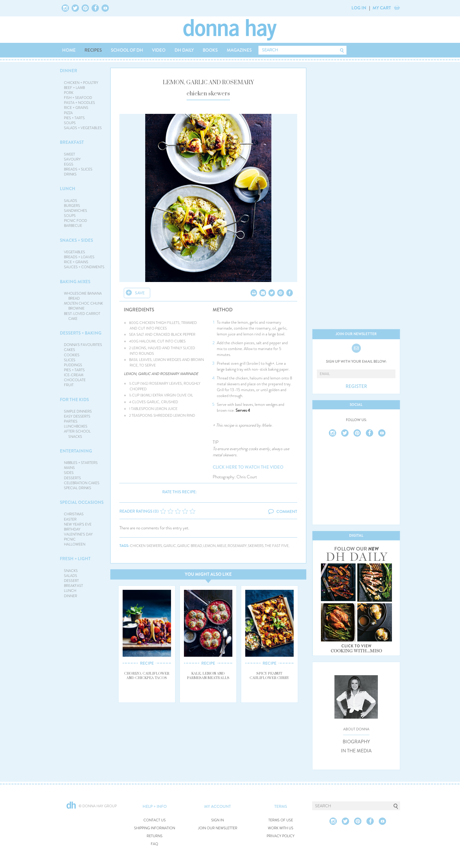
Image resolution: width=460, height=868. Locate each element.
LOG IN (359, 8)
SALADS (71, 201)
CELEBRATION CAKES (82, 483)
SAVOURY (72, 159)
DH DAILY (184, 50)
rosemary (237, 546)
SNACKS (71, 571)
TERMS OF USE (281, 820)
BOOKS (210, 50)
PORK (69, 93)
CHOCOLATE (75, 380)
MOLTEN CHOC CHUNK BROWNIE (83, 306)
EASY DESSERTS (77, 416)
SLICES (70, 360)
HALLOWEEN (75, 544)
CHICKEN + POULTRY (81, 83)
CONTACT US (155, 820)
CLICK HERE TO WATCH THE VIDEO (248, 467)
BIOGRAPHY (356, 742)
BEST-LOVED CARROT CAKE (82, 316)
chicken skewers (146, 546)
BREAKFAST (72, 142)
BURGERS (72, 206)
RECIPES (93, 50)
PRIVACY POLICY (281, 836)
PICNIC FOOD (76, 221)
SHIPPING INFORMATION (155, 828)
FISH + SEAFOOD (78, 98)
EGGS (69, 164)
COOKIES (72, 355)
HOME (69, 50)
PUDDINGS (73, 365)
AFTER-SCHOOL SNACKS (77, 434)
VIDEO (159, 50)
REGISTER (356, 386)
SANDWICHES (76, 211)
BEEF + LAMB (74, 88)
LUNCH (68, 189)
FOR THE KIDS (74, 400)
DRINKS (70, 174)
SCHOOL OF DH (127, 50)
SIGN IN (218, 820)
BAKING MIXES (75, 282)
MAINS (69, 468)
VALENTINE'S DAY (78, 534)
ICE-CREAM (74, 375)
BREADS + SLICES (78, 169)
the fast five (277, 546)
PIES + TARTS (74, 118)
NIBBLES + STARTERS (81, 463)
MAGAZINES (239, 50)
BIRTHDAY (72, 529)
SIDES (69, 473)
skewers (256, 546)
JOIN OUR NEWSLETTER (218, 828)
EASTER (70, 519)
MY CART (382, 8)
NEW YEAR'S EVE (78, 524)
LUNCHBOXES (76, 426)
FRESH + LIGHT (75, 559)
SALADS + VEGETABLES (83, 128)
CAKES (70, 350)
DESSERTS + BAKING (81, 333)
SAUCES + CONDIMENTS (84, 267)
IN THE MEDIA (356, 751)
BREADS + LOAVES (79, 257)
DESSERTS (72, 478)
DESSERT (71, 581)
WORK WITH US (281, 828)
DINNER (69, 71)
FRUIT (69, 385)
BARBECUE (73, 226)
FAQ (154, 844)
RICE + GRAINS (76, 108)
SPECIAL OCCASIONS (82, 502)
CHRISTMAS (74, 514)
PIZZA (68, 113)
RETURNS (155, 836)
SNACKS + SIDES (76, 240)
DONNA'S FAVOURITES (83, 345)
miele (222, 546)
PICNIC (70, 539)
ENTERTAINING (76, 451)
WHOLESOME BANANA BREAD (83, 296)
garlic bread (190, 546)
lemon (209, 546)
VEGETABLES (75, 252)
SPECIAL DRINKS (78, 488)
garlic (170, 546)
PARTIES (71, 421)
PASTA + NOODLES (80, 103)
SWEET (70, 154)
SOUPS (70, 123)
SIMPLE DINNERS (78, 411)
